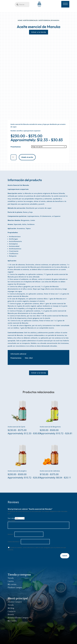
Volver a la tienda (39, 32)
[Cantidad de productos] (14, 157)
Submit (65, 556)
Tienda (11, 578)
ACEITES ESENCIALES (30, 20)
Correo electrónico (14, 542)
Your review (12, 521)
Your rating (11, 518)
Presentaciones (16, 147)
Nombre (11, 534)
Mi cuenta (12, 584)
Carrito (11, 581)
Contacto (12, 611)
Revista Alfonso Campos (18, 618)
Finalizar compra (15, 588)
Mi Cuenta (12, 621)
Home (20, 20)
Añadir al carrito (27, 157)
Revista (11, 615)
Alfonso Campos (15, 602)
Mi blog (11, 608)
